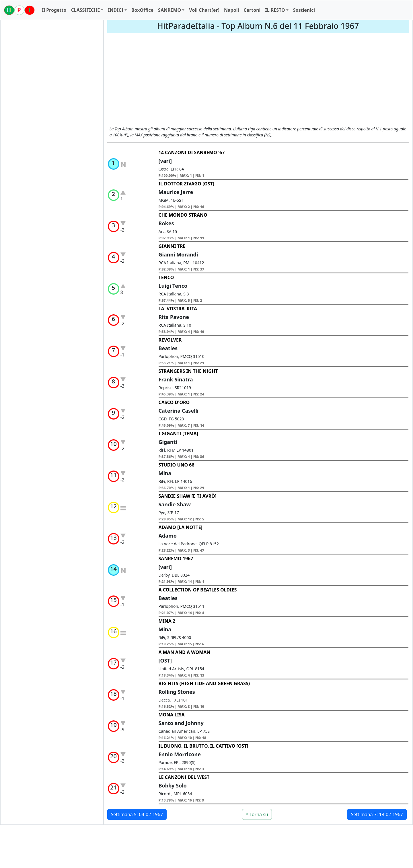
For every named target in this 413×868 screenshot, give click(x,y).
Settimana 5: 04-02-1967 (137, 814)
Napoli (231, 10)
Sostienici (304, 10)
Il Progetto (54, 10)
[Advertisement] (258, 83)
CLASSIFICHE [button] (85, 10)
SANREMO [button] (170, 10)
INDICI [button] (116, 10)
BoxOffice (142, 10)
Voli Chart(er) (204, 10)
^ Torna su (257, 814)
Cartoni (252, 10)
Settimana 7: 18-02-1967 (377, 814)
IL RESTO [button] (275, 10)
